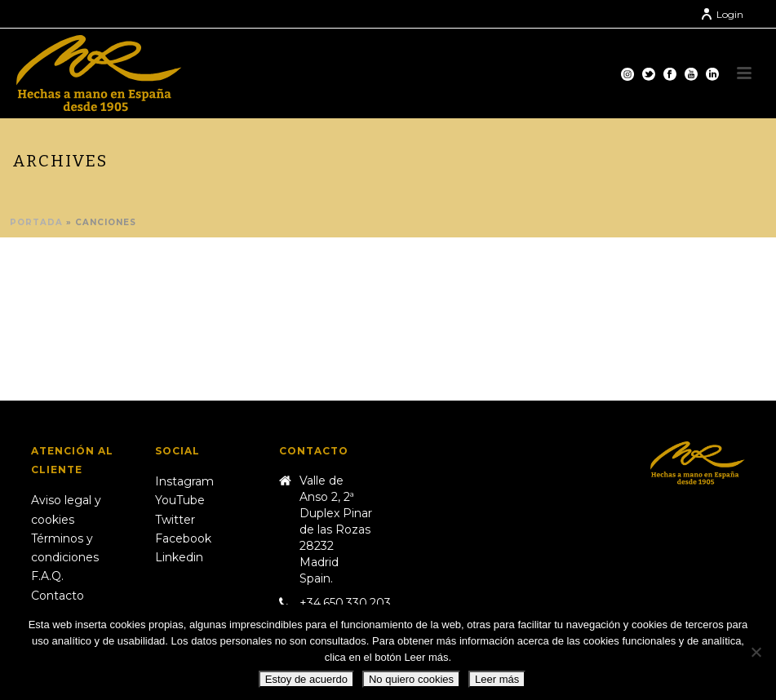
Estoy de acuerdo (306, 679)
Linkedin (179, 557)
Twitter (175, 520)
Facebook (183, 538)
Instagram (184, 481)
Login (722, 14)
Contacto (58, 596)
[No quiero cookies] (756, 652)
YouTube (180, 500)
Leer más (497, 679)
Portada (36, 222)
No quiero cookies (411, 679)
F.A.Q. (47, 576)
